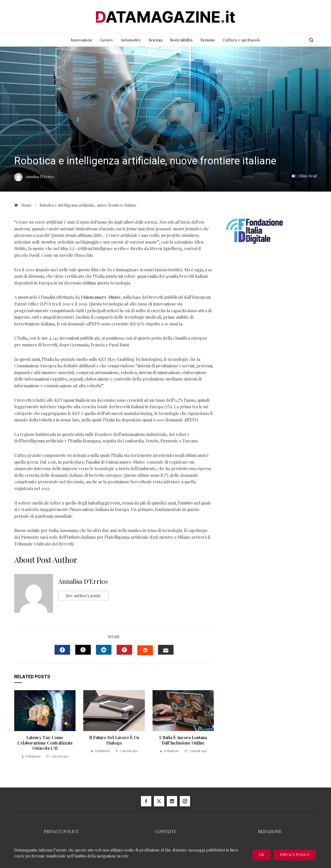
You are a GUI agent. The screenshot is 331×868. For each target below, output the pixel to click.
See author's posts (83, 596)
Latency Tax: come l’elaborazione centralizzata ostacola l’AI (45, 743)
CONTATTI (165, 831)
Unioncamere (93, 297)
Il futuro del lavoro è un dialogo (114, 740)
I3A (154, 537)
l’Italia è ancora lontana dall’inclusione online (183, 740)
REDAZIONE (270, 831)
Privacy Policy (295, 855)
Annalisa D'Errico (83, 581)
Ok (261, 855)
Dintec (115, 297)
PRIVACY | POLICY (61, 831)
